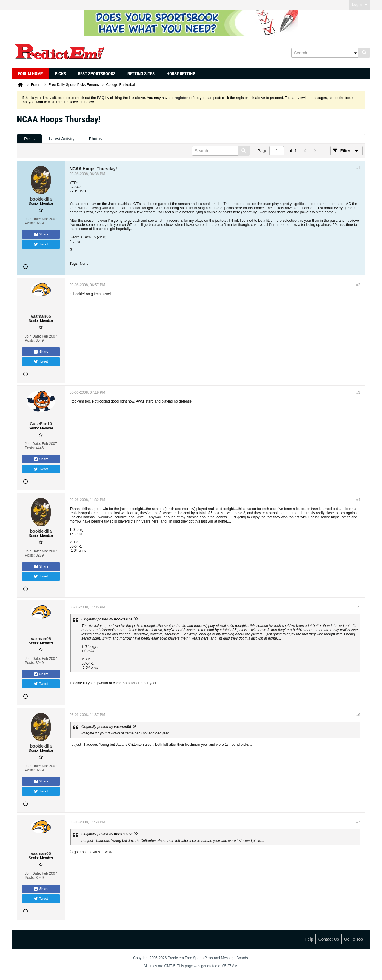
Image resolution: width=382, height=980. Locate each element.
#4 (358, 500)
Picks (60, 74)
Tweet (41, 244)
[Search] (325, 53)
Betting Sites (141, 74)
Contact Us (328, 939)
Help (309, 939)
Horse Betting (181, 74)
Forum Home (30, 74)
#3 (358, 392)
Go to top (353, 939)
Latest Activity (62, 139)
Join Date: (33, 219)
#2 (358, 285)
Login (360, 5)
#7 (358, 822)
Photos (95, 139)
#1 (358, 168)
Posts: (30, 223)
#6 (358, 715)
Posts (29, 139)
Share (41, 235)
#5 (358, 607)
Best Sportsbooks (97, 74)
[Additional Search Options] (355, 53)
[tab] (29, 139)
